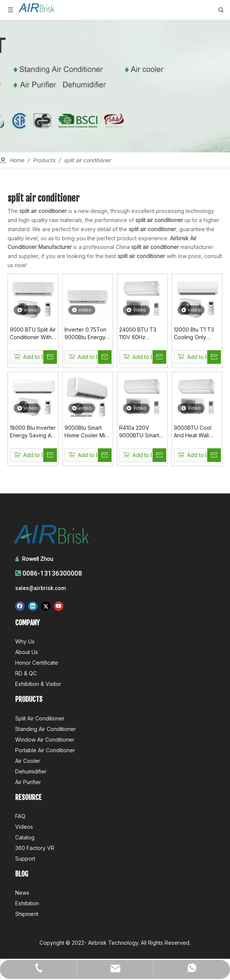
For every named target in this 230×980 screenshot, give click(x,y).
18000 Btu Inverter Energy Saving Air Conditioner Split (33, 432)
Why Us (25, 641)
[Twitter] (46, 606)
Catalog (25, 837)
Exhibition (27, 903)
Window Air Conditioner (45, 740)
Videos (24, 827)
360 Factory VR (35, 848)
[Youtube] (59, 606)
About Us (27, 652)
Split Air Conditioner (40, 718)
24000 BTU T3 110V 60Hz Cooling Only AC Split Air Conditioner (140, 334)
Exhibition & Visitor (38, 684)
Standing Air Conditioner (46, 729)
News (22, 893)
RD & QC (26, 673)
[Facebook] (20, 606)
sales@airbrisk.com (41, 588)
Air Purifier (28, 782)
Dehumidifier (31, 771)
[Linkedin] (33, 606)
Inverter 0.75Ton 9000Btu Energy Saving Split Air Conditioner (85, 334)
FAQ (20, 816)
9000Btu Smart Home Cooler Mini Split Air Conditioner (87, 432)
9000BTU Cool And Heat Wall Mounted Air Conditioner (193, 432)
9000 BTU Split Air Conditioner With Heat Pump (33, 334)
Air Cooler (28, 761)
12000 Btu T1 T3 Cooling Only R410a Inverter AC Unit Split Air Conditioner (196, 334)
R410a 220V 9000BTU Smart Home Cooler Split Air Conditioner (142, 432)
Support (25, 859)
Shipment (27, 914)
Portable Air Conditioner (45, 750)
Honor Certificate (37, 663)
